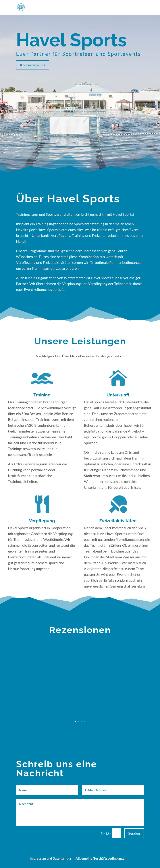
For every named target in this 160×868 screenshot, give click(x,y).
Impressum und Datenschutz (50, 858)
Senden (134, 833)
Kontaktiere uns (33, 65)
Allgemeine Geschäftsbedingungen (101, 858)
